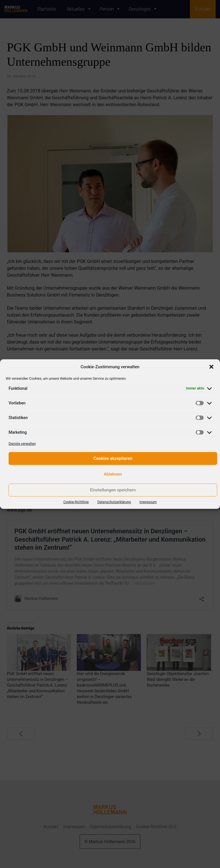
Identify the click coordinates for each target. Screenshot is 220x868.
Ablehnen (113, 474)
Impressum (148, 502)
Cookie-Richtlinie (76, 502)
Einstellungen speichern (113, 490)
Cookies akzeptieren (113, 458)
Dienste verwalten (22, 443)
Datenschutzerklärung (114, 502)
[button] (211, 367)
